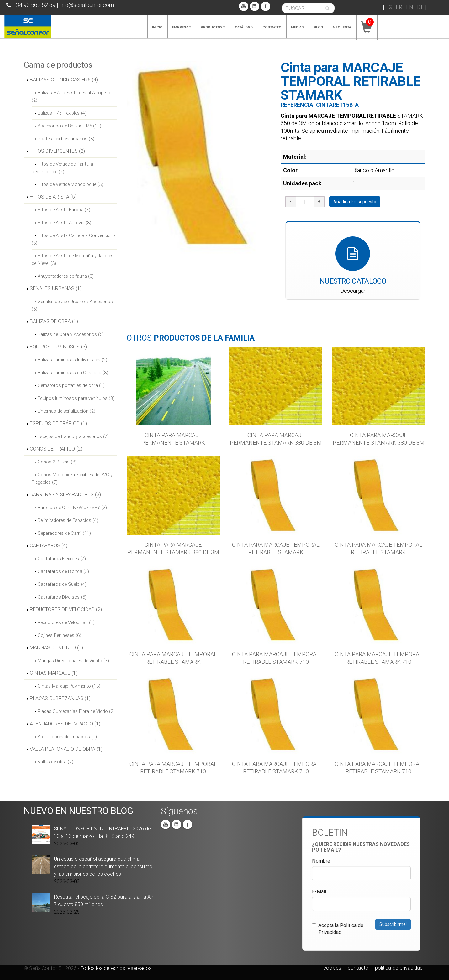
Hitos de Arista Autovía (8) (64, 223)
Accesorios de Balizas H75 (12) (69, 126)
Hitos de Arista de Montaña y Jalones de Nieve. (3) (73, 260)
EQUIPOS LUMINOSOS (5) (58, 347)
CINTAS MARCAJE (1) (54, 673)
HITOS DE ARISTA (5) (53, 197)
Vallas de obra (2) (55, 762)
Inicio (157, 27)
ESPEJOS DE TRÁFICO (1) (58, 423)
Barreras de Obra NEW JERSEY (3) (72, 508)
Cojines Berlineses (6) (59, 635)
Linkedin (255, 6)
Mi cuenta (342, 27)
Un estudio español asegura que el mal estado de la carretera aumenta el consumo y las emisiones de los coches (103, 867)
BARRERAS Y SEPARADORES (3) (65, 495)
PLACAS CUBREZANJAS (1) (60, 698)
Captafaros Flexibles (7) (62, 559)
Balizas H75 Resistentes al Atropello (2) (71, 96)
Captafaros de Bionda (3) (63, 571)
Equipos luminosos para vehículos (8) (76, 398)
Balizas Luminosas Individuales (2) (72, 360)
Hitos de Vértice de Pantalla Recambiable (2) (62, 168)
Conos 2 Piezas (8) (57, 462)
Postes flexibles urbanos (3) (66, 139)
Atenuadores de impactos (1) (67, 737)
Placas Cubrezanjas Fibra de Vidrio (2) (76, 711)
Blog (318, 27)
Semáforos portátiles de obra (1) (71, 385)
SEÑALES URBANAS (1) (56, 289)
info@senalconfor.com (87, 5)
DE (420, 7)
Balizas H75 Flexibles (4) (62, 113)
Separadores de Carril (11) (64, 533)
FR (399, 7)
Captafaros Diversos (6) (62, 597)
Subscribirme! (393, 924)
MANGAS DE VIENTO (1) (56, 648)
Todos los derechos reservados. (117, 968)
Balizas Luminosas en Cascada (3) (73, 373)
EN (410, 7)
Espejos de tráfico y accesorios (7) (73, 436)
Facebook (266, 6)
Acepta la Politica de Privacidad (338, 929)
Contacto (272, 27)
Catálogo (244, 27)
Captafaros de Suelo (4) (62, 584)
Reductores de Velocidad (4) (66, 622)
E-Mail (319, 892)
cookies (332, 968)
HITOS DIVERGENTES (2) (57, 151)
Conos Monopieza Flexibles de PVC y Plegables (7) (72, 478)
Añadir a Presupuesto (355, 202)
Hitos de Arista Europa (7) (64, 210)
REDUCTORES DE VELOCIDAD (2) (66, 609)
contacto (358, 968)
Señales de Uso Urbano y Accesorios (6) (72, 305)
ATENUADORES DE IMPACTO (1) (65, 724)
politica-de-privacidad (399, 968)
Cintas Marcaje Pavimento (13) (69, 686)
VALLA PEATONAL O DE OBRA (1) (66, 749)
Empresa (182, 27)
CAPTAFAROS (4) (49, 546)
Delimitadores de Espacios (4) (68, 520)
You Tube (244, 6)
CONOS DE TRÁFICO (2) (56, 449)
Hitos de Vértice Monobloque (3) (70, 184)
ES (389, 7)
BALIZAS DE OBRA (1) (54, 321)
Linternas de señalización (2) (66, 411)
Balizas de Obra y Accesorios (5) (71, 334)
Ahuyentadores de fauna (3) (66, 276)
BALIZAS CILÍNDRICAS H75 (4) (64, 80)
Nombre (321, 861)
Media (298, 27)
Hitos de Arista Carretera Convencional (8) (74, 239)
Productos (213, 27)
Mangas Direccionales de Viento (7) (73, 661)
